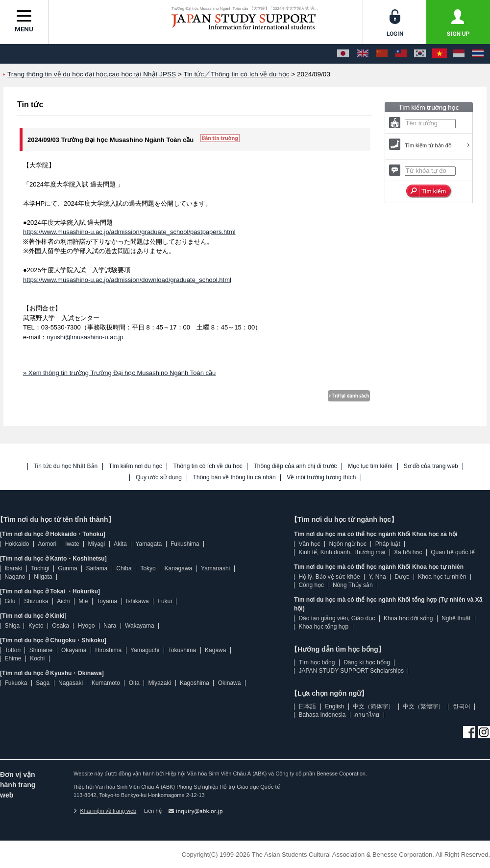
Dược (402, 577)
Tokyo (148, 568)
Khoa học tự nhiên (442, 577)
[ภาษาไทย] (478, 54)
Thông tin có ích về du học (208, 466)
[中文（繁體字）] (401, 54)
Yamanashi (215, 568)
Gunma (67, 568)
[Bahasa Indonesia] (459, 54)
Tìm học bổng (317, 662)
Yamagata (148, 544)
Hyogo (86, 626)
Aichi (63, 601)
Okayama (74, 650)
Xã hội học (408, 552)
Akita (120, 544)
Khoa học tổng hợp (323, 627)
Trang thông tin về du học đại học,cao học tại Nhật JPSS (92, 74)
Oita (134, 683)
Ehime (13, 658)
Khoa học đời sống (408, 618)
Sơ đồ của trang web (431, 466)
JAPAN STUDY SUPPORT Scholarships (351, 671)
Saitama (97, 568)
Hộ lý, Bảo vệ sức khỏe (329, 577)
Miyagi (96, 544)
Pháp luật (388, 544)
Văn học (309, 544)
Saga (43, 683)
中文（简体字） (373, 706)
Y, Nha (378, 577)
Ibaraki (13, 568)
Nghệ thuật (456, 618)
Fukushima (185, 544)
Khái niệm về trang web (105, 811)
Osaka (61, 626)
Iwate (72, 544)
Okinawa (230, 683)
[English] (363, 54)
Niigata (43, 577)
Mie (83, 601)
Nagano (15, 577)
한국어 (462, 706)
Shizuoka (36, 601)
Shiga (12, 626)
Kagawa (215, 650)
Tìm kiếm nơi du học (135, 466)
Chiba (124, 568)
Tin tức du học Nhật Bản (66, 466)
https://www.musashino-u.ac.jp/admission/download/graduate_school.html (127, 280)
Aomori (47, 544)
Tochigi (40, 568)
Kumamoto (106, 683)
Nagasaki (71, 683)
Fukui (165, 601)
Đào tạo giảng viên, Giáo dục (337, 618)
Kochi (37, 658)
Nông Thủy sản (353, 585)
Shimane (41, 650)
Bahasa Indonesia (322, 715)
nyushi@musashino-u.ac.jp (85, 337)
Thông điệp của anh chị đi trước (295, 466)
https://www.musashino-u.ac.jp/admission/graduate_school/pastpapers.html (129, 232)
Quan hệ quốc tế (453, 552)
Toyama (107, 601)
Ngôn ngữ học (348, 544)
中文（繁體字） (423, 706)
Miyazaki (159, 683)
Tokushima (182, 650)
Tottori (12, 650)
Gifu (10, 601)
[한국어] (420, 54)
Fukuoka (16, 683)
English (334, 706)
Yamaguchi (145, 650)
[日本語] (343, 54)
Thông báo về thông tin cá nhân (234, 478)
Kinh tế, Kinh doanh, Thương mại (342, 552)
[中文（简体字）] (382, 54)
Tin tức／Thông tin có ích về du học (236, 74)
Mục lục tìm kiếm (370, 466)
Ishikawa (137, 601)
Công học (311, 585)
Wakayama (140, 626)
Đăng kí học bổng (367, 662)
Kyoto (36, 626)
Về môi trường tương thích (321, 478)
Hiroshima (108, 650)
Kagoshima (195, 683)
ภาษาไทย (367, 715)
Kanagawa (179, 568)
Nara (110, 626)
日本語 (307, 706)
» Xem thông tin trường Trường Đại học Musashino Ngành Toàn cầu (119, 373)
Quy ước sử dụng (159, 478)
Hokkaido (17, 544)
